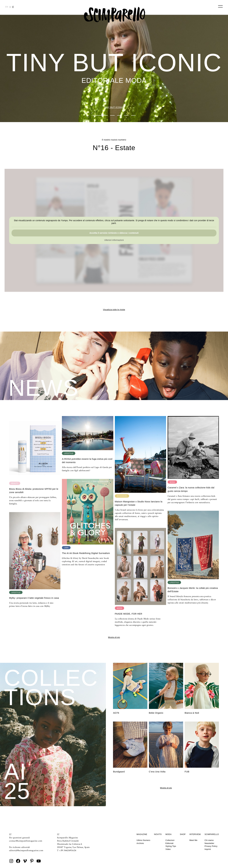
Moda (169, 834)
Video (168, 849)
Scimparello (212, 834)
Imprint (208, 849)
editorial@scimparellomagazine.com (26, 850)
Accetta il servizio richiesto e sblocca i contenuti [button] (114, 233)
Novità (158, 834)
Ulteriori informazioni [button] (114, 240)
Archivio (140, 843)
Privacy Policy (211, 846)
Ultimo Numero (143, 840)
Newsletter (209, 843)
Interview (195, 834)
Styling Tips (171, 846)
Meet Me (193, 840)
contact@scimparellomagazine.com (26, 841)
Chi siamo (209, 840)
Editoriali (169, 843)
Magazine (142, 834)
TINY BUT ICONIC (114, 107)
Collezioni (170, 840)
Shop (183, 834)
